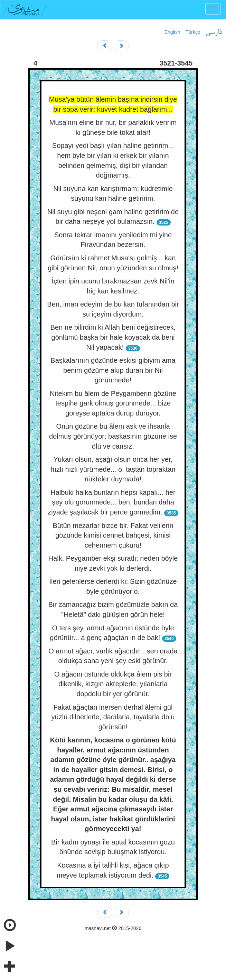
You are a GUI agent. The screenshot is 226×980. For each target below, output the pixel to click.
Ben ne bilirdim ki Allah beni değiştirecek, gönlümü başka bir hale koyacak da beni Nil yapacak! (113, 337)
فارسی (214, 32)
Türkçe (193, 32)
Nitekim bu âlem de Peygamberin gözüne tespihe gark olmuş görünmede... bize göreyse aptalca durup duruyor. (113, 403)
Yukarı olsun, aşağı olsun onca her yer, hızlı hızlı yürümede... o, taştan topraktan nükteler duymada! (113, 469)
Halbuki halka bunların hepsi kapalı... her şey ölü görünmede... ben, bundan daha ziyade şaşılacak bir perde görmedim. (111, 502)
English (172, 32)
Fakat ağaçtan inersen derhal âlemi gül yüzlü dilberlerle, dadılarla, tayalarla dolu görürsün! (113, 717)
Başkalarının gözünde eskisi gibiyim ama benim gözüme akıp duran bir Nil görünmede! (113, 370)
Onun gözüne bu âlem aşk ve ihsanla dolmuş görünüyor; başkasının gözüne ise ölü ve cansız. (113, 436)
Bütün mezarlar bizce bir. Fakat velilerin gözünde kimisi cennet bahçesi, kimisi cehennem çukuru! (113, 535)
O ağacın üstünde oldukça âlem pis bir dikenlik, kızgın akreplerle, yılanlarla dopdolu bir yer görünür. (113, 684)
